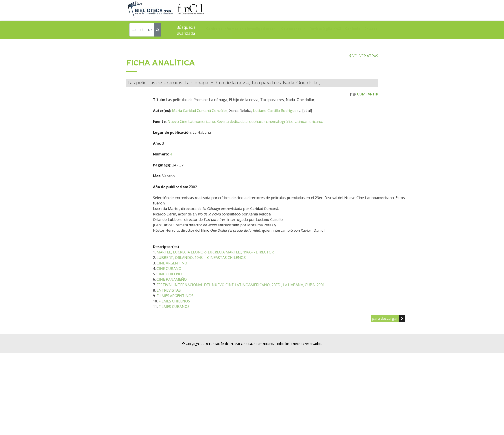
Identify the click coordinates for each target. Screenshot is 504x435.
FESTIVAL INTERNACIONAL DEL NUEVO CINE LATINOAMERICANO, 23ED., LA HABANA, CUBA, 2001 (265, 296)
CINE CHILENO (193, 285)
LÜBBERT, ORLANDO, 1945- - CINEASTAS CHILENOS (225, 269)
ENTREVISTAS (193, 301)
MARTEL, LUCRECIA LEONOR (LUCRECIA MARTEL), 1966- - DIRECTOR (239, 263)
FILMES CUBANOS (198, 318)
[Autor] (134, 31)
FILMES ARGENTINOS (199, 307)
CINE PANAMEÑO (196, 290)
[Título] (142, 31)
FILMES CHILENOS (199, 312)
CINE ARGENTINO (196, 274)
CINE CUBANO (193, 280)
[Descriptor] (150, 31)
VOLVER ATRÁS (364, 67)
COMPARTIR (364, 105)
